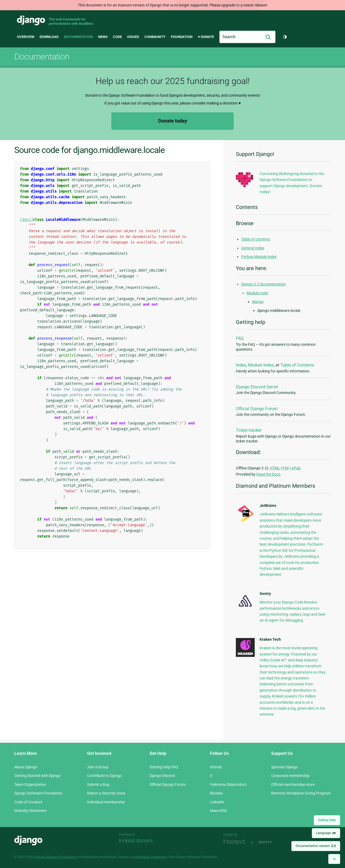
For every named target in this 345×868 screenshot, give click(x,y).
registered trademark (150, 857)
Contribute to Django (104, 776)
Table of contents (256, 239)
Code (117, 37)
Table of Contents (297, 365)
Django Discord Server (257, 387)
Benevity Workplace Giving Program (301, 793)
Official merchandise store (293, 785)
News (103, 37)
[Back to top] (334, 859)
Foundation (182, 37)
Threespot (236, 842)
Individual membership (106, 802)
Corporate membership (290, 776)
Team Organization (30, 785)
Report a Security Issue (106, 793)
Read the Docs (268, 474)
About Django (26, 767)
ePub (296, 468)
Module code (257, 293)
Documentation (78, 37)
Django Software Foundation (38, 793)
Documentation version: (316, 846)
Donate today (173, 121)
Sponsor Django (284, 767)
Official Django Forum (257, 409)
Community (155, 37)
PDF (286, 468)
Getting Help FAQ (164, 767)
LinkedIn (217, 802)
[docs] (26, 220)
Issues (133, 37)
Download (49, 37)
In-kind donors (136, 841)
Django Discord (162, 776)
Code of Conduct (28, 802)
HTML (275, 468)
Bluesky (216, 793)
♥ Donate (206, 37)
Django (31, 20)
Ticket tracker (249, 430)
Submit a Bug (98, 785)
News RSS (218, 811)
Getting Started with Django (37, 776)
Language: (326, 833)
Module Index (261, 365)
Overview (26, 37)
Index (241, 365)
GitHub (216, 767)
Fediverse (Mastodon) (228, 785)
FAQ (240, 338)
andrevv (271, 842)
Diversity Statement (31, 811)
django (258, 302)
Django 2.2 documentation (263, 284)
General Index (253, 248)
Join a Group (98, 767)
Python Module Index (259, 257)
